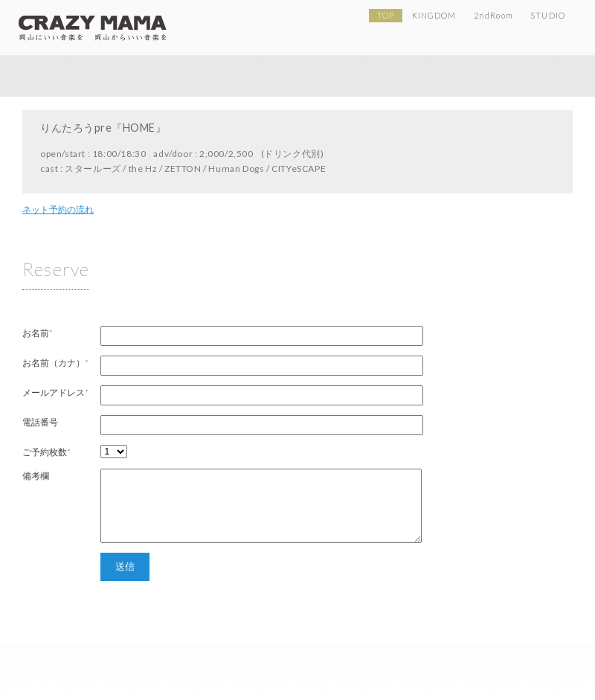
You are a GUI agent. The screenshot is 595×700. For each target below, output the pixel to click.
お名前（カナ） (54, 363)
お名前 (36, 333)
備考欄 (36, 476)
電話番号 (40, 422)
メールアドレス (54, 392)
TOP (386, 15)
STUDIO (547, 15)
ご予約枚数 (45, 452)
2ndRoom (493, 15)
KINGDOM (434, 15)
